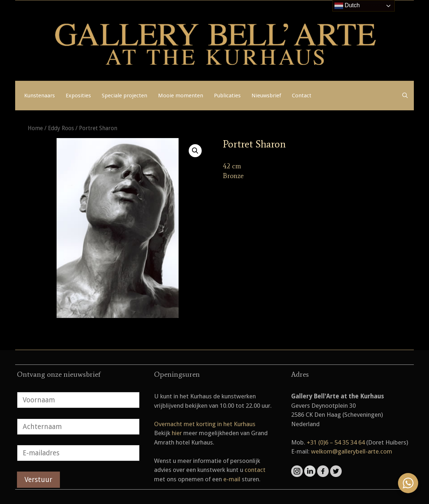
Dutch (347, 6)
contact (255, 470)
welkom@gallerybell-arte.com (352, 451)
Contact (302, 96)
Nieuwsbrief (266, 96)
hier (177, 433)
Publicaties (227, 96)
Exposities (78, 96)
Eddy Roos (61, 128)
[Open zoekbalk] (405, 96)
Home (35, 128)
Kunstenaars (40, 96)
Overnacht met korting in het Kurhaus (205, 424)
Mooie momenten (181, 96)
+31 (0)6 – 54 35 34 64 (336, 442)
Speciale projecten (124, 96)
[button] (195, 151)
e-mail (232, 479)
